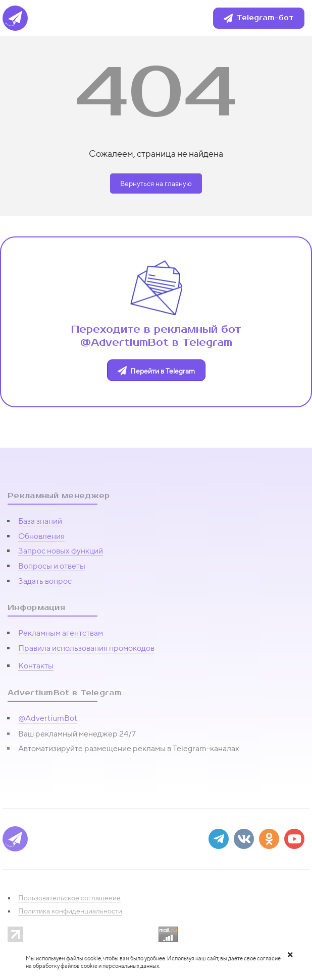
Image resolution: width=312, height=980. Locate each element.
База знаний (40, 521)
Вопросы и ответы (52, 566)
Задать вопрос (45, 581)
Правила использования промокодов (86, 648)
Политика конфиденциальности (70, 911)
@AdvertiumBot (48, 718)
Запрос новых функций (61, 551)
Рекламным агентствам (61, 633)
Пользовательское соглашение (69, 898)
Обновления (41, 536)
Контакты (36, 666)
